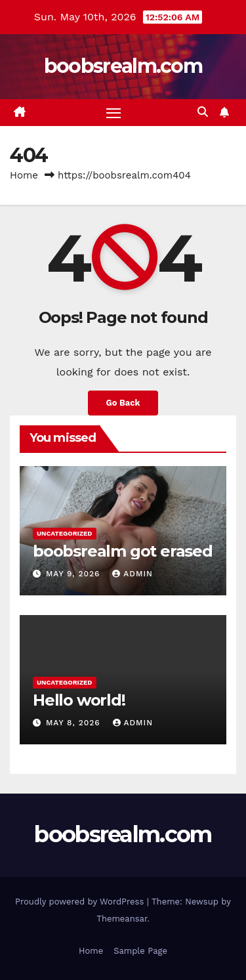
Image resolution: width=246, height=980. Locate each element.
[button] (203, 112)
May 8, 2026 (75, 723)
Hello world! (79, 700)
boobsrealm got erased (123, 551)
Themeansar (122, 919)
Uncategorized (65, 533)
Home (24, 175)
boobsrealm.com (123, 66)
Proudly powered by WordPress (81, 902)
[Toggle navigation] (113, 113)
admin (133, 574)
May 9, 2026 (74, 574)
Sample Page (140, 951)
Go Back (123, 403)
